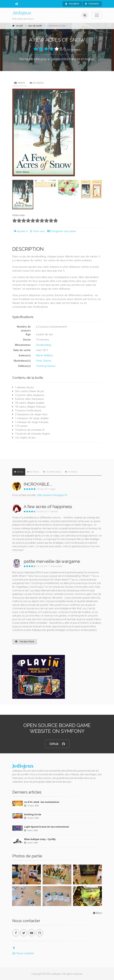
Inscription (72, 4)
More (97, 913)
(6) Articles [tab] (33, 472)
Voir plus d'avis (25, 642)
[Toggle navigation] (97, 15)
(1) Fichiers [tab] (71, 472)
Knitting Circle (33, 814)
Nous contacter (23, 953)
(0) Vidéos (37, 83)
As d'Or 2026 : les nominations (42, 802)
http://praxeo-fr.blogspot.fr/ (53, 495)
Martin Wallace (45, 355)
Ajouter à (20, 231)
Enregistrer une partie (61, 231)
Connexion (92, 4)
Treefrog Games (46, 366)
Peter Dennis (44, 361)
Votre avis (37, 231)
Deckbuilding (44, 345)
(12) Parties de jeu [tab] (52, 472)
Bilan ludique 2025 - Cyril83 (40, 839)
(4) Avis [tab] (19, 472)
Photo (20, 83)
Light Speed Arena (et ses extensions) (47, 827)
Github (57, 744)
